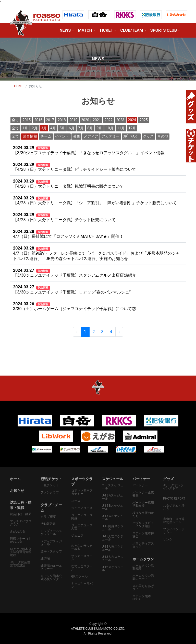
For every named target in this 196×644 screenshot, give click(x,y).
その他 (163, 136)
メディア (91, 136)
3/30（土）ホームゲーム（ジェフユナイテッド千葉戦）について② (75, 306)
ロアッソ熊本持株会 (143, 535)
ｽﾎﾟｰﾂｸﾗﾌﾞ (131, 136)
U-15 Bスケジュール (112, 507)
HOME (19, 86)
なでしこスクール (82, 568)
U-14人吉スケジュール (113, 548)
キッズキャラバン (82, 585)
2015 (27, 120)
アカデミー (111, 136)
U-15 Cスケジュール (112, 517)
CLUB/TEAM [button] (132, 30)
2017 (50, 120)
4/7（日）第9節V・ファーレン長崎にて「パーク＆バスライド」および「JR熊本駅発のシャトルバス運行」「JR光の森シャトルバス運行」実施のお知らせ (96, 253)
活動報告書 (48, 524)
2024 (132, 120)
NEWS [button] (65, 30)
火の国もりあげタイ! (143, 587)
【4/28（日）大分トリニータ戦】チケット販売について (64, 217)
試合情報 (30, 136)
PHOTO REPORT (174, 499)
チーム (46, 136)
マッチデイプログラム (21, 523)
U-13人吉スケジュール (113, 558)
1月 (26, 128)
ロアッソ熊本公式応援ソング (51, 578)
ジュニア (77, 536)
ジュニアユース (82, 508)
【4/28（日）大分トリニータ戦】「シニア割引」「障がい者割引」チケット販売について (95, 201)
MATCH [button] (85, 30)
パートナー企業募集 (143, 494)
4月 (53, 128)
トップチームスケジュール (51, 533)
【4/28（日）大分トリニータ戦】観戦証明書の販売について (68, 184)
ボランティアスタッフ (143, 545)
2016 (38, 120)
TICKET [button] (106, 30)
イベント (62, 136)
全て (15, 120)
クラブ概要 (48, 517)
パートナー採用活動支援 (143, 504)
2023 (120, 120)
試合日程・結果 (21, 514)
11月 (121, 128)
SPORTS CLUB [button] (164, 30)
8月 (90, 128)
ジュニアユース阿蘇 (82, 517)
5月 (63, 128)
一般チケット (50, 485)
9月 (100, 128)
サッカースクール (82, 558)
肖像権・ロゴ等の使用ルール (174, 521)
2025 (144, 120)
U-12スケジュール (113, 569)
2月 (35, 128)
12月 (132, 128)
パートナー (140, 485)
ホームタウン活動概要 (143, 567)
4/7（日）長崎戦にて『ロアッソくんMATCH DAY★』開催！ (68, 234)
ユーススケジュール (113, 487)
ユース (76, 501)
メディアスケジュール (51, 543)
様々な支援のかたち (143, 514)
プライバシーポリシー (174, 531)
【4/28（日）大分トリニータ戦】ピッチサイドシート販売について (75, 167)
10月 (110, 128)
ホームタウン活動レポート (143, 577)
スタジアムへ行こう (174, 507)
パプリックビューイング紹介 (143, 525)
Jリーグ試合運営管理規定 (20, 564)
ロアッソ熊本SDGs (142, 598)
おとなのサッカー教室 (82, 547)
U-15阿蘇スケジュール (113, 528)
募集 (77, 136)
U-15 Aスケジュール (112, 497)
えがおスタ (18, 532)
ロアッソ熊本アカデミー (82, 492)
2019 (73, 120)
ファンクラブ (50, 492)
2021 (97, 120)
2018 (62, 120)
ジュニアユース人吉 (82, 527)
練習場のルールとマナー (51, 567)
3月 (44, 128)
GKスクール (79, 577)
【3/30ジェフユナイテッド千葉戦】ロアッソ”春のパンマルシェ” (72, 290)
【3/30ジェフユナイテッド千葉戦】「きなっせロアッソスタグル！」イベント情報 (89, 150)
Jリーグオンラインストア (173, 487)
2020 (85, 120)
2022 (109, 120)
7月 (81, 128)
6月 (72, 128)
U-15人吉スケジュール (113, 538)
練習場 (45, 559)
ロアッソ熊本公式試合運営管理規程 (21, 552)
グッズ (148, 136)
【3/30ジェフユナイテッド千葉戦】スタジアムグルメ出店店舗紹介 (75, 273)
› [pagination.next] (119, 332)
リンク (168, 539)
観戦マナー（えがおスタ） (21, 540)
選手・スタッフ (51, 551)
